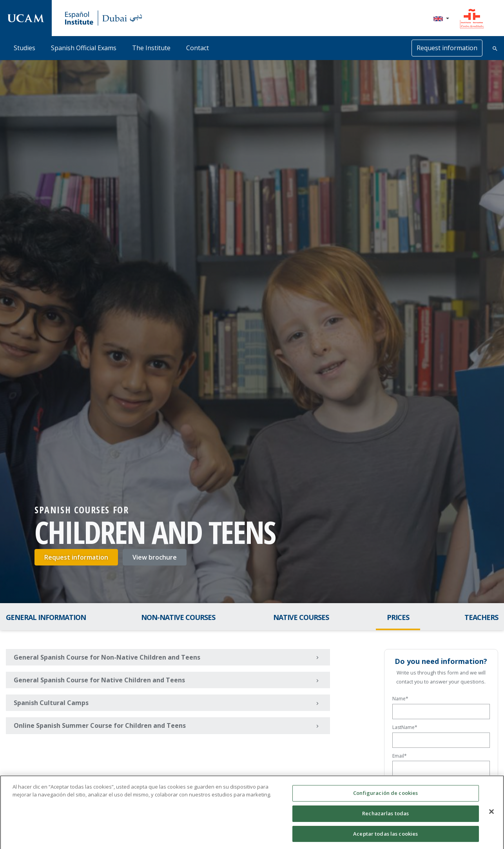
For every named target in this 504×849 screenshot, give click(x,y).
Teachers (481, 617)
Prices (398, 617)
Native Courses (301, 617)
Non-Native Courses (178, 617)
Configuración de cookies (385, 798)
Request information (447, 48)
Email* (400, 756)
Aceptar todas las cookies (385, 839)
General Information (46, 617)
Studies (24, 48)
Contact (198, 48)
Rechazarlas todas (385, 818)
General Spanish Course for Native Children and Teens (169, 680)
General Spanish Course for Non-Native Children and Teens (169, 657)
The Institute (151, 48)
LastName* (405, 727)
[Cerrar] (491, 817)
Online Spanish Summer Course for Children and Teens (169, 726)
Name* (400, 699)
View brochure (155, 557)
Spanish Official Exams (84, 48)
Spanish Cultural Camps (169, 703)
